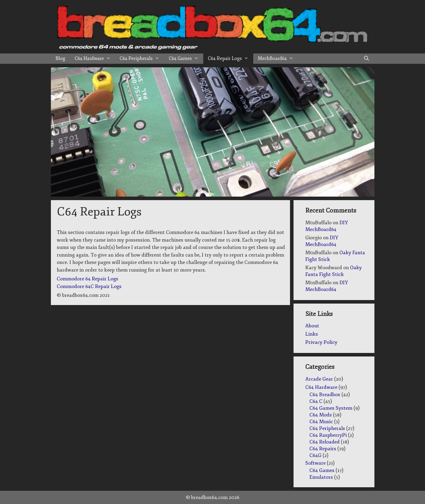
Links (312, 334)
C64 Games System (331, 408)
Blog (60, 58)
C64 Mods (321, 415)
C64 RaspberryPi (328, 435)
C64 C (316, 401)
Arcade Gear (319, 379)
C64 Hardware (95, 59)
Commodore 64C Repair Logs (89, 286)
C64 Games (186, 59)
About (312, 326)
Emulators (321, 477)
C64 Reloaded (325, 442)
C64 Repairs (323, 449)
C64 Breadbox (325, 395)
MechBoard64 (278, 59)
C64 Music (321, 422)
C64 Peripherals (142, 59)
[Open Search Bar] (367, 59)
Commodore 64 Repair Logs (87, 279)
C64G (315, 455)
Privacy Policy (321, 342)
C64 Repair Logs (231, 59)
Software (315, 463)
